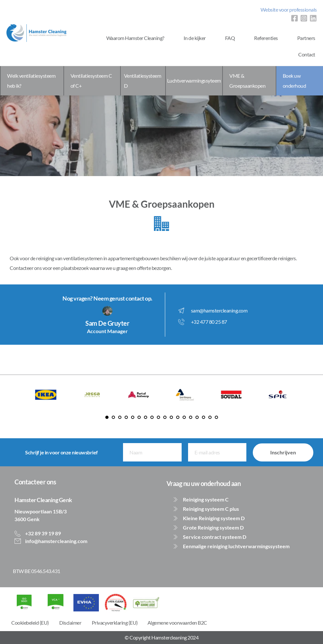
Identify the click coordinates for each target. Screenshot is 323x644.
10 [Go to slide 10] (165, 417)
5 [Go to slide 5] (133, 417)
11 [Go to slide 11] (171, 417)
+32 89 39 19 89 (43, 533)
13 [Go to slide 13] (184, 417)
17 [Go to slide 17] (210, 417)
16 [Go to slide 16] (204, 417)
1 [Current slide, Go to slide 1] (107, 417)
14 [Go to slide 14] (191, 417)
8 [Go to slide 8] (152, 417)
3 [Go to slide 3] (120, 417)
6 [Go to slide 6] (139, 417)
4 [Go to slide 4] (126, 417)
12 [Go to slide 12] (178, 417)
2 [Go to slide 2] (113, 417)
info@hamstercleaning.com (56, 541)
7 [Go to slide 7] (146, 417)
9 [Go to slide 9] (158, 417)
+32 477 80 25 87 (209, 322)
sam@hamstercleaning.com (219, 310)
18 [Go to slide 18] (216, 417)
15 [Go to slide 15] (197, 417)
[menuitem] (289, 10)
